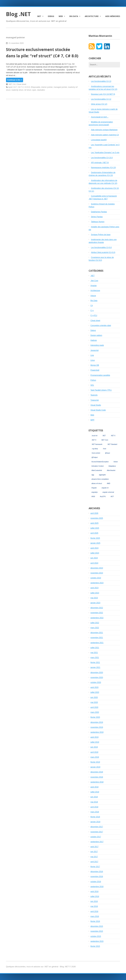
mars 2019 (95, 757)
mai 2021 (94, 653)
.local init (94, 436)
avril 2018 (94, 807)
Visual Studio (96, 405)
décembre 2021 (97, 633)
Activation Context (98, 466)
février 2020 (95, 717)
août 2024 (94, 548)
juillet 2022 (95, 623)
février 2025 (95, 538)
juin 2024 (94, 558)
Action (116, 462)
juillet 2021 (95, 648)
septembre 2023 (97, 583)
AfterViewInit (111, 470)
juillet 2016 (95, 896)
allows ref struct (97, 483)
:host (104, 449)
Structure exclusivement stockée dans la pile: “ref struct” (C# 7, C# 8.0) (42, 53)
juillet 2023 (95, 593)
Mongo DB (95, 365)
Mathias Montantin (100, 36)
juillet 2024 (95, 553)
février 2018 (95, 817)
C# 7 (15, 87)
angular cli (105, 488)
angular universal (108, 492)
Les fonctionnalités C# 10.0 (102, 158)
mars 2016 (95, 916)
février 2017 (95, 867)
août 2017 (94, 847)
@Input (107, 453)
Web (61, 16)
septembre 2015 (97, 941)
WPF (92, 420)
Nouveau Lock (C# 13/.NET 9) (103, 94)
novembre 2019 (97, 727)
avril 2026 (94, 513)
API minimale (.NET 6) (100, 163)
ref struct (28, 90)
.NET (39, 16)
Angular (94, 286)
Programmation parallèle (100, 375)
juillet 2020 (95, 692)
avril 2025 (94, 533)
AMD (108, 483)
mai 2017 (94, 857)
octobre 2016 (96, 882)
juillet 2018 (95, 792)
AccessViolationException (100, 462)
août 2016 (94, 892)
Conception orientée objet (101, 325)
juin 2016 (94, 901)
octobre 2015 (96, 936)
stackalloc (41, 90)
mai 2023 (94, 598)
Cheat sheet (21, 84)
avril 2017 (94, 862)
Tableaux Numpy (98, 222)
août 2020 (94, 687)
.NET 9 (94, 440)
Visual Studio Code (98, 410)
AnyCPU (103, 497)
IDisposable (35, 87)
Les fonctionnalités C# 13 (101, 81)
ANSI (93, 497)
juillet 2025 (95, 528)
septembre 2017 (97, 842)
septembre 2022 (97, 618)
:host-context (96, 453)
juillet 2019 (95, 742)
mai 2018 (94, 802)
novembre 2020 (97, 677)
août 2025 (94, 523)
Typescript (95, 400)
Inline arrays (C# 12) (99, 104)
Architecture (92, 16)
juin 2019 (94, 747)
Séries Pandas (97, 217)
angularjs (95, 492)
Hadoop (94, 340)
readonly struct (17, 90)
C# (14, 84)
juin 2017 (94, 852)
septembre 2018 (97, 782)
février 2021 (95, 662)
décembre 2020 (97, 673)
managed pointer (60, 87)
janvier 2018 (95, 822)
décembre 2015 (97, 926)
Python (93, 380)
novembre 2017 (97, 832)
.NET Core (105, 440)
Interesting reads (97, 345)
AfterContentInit (97, 470)
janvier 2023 (95, 603)
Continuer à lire (15, 80)
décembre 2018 (97, 772)
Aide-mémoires (113, 16)
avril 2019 (94, 752)
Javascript (94, 350)
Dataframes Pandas (99, 212)
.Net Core (94, 281)
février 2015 (95, 946)
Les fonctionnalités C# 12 (101, 99)
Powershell (95, 370)
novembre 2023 (97, 573)
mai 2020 (94, 702)
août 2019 (94, 737)
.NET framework (97, 444)
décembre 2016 (97, 872)
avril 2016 (94, 911)
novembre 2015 (97, 931)
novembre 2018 (97, 777)
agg (93, 475)
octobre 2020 (96, 682)
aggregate (102, 475)
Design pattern (96, 335)
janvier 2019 (95, 767)
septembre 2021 (97, 643)
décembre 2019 (97, 722)
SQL (92, 385)
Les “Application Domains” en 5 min (105, 153)
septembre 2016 (97, 887)
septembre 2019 (97, 732)
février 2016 (95, 921)
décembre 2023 (97, 568)
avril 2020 (94, 707)
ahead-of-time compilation (100, 479)
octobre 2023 (96, 578)
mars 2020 (95, 712)
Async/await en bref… (100, 117)
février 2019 (95, 762)
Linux (93, 360)
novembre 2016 (97, 877)
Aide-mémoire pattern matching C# (105, 135)
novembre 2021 (97, 638)
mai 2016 (94, 906)
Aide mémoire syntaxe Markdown (104, 130)
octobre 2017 (96, 837)
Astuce (93, 296)
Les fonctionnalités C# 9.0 (101, 247)
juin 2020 (94, 697)
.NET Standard (112, 444)
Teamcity (94, 395)
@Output (94, 457)
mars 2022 (95, 628)
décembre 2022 (97, 608)
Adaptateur (112, 466)
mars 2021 (95, 658)
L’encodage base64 (99, 140)
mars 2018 (95, 812)
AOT (112, 497)
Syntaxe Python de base (101, 235)
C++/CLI (94, 315)
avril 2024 (94, 563)
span (34, 90)
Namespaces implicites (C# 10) (103, 168)
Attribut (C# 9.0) (103, 252)
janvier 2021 (95, 667)
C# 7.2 (21, 87)
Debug (51, 16)
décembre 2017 (97, 827)
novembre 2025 (97, 518)
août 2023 (94, 588)
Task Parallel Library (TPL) (101, 390)
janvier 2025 (95, 543)
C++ (92, 310)
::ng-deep (95, 449)
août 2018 (94, 787)
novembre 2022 (97, 613)
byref (10, 87)
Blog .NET (18, 14)
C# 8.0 (27, 87)
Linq (92, 355)
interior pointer (47, 87)
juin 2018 (94, 797)
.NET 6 (113, 436)
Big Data (74, 16)
